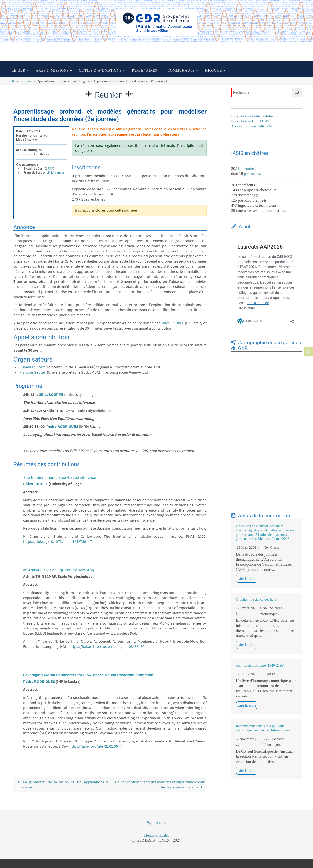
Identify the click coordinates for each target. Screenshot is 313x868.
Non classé (271, 548)
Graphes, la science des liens (256, 599)
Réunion (26, 81)
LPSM (50, 168)
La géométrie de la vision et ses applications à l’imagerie (62, 784)
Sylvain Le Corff (32, 367)
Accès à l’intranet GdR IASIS (253, 126)
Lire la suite (247, 578)
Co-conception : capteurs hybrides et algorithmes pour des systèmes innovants (160, 784)
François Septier (33, 372)
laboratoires (247, 169)
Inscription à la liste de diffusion (255, 116)
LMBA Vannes (56, 172)
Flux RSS (157, 823)
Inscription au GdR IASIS (250, 121)
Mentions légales (156, 835)
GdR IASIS (273, 674)
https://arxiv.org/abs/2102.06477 (97, 746)
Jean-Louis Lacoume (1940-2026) (260, 665)
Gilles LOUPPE (172, 323)
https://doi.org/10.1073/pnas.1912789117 (58, 541)
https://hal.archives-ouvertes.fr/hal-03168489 (107, 646)
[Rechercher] (297, 93)
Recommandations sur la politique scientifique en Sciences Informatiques (263, 728)
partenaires (252, 174)
